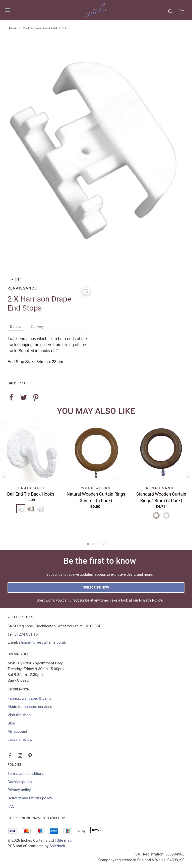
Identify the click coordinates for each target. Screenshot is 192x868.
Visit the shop (19, 715)
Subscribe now (96, 587)
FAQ (11, 806)
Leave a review (20, 740)
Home (12, 28)
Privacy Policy (151, 600)
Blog (11, 723)
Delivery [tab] (38, 327)
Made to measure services (30, 707)
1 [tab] (18, 279)
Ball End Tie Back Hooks (31, 494)
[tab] (88, 544)
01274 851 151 (27, 634)
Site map (64, 840)
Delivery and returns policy (30, 798)
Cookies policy (20, 782)
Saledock (57, 846)
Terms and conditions (26, 774)
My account (17, 732)
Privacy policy (19, 790)
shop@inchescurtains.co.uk (42, 642)
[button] (8, 10)
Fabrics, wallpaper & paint (29, 698)
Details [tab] (16, 327)
